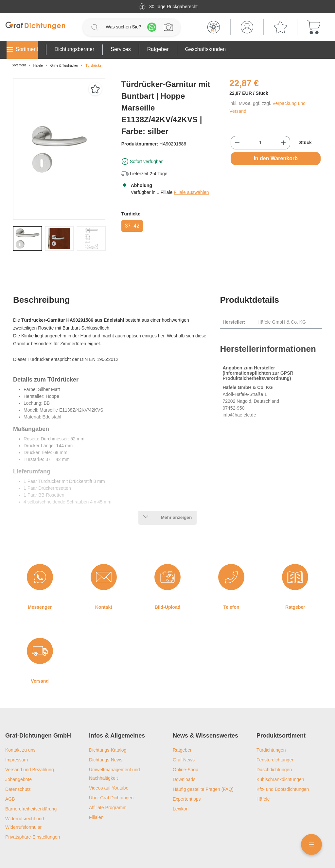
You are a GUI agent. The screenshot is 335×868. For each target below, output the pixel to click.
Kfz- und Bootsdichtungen (283, 764)
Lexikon (181, 784)
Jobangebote (18, 754)
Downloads (184, 754)
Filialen (96, 792)
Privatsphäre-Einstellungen (33, 812)
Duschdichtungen (274, 744)
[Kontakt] (104, 552)
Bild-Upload (168, 582)
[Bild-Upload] (167, 552)
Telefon (231, 582)
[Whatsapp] (152, 27)
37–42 (132, 226)
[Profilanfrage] (168, 27)
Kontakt (104, 582)
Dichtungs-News (106, 735)
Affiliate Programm (108, 782)
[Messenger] (40, 552)
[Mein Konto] (247, 27)
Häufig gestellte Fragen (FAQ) (203, 764)
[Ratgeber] (295, 552)
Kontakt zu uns (20, 725)
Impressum (17, 735)
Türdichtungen (271, 725)
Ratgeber (295, 582)
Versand (40, 656)
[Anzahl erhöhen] (283, 143)
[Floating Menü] (311, 844)
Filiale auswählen (191, 192)
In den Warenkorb (276, 158)
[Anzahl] (260, 143)
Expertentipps (187, 774)
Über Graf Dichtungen (111, 773)
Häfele (263, 774)
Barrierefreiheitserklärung (31, 784)
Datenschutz (18, 764)
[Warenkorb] (314, 27)
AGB (10, 774)
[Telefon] (231, 552)
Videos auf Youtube (109, 763)
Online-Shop (185, 744)
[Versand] (40, 626)
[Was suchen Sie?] (123, 27)
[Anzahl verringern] (237, 143)
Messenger (40, 582)
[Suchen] (95, 27)
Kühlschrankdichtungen (280, 754)
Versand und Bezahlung (30, 744)
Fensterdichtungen (275, 735)
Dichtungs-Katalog (108, 725)
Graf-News (184, 735)
